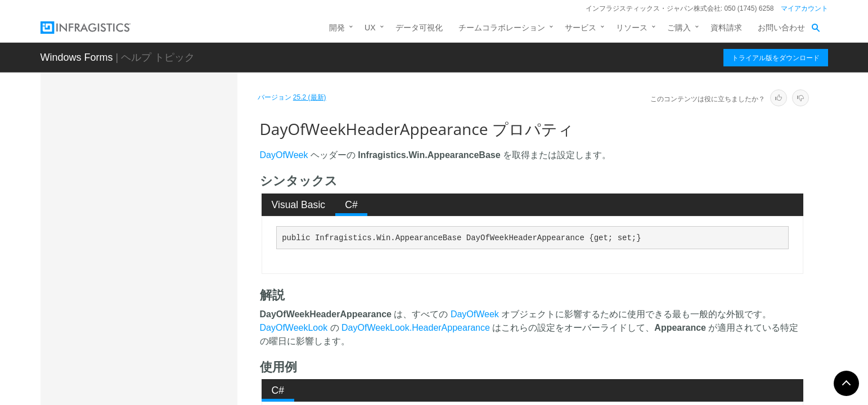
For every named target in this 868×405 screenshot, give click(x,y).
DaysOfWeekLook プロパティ (176, 326)
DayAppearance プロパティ (173, 193)
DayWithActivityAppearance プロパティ (177, 371)
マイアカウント (804, 8)
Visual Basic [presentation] (299, 205)
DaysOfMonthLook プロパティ (177, 306)
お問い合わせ (781, 28)
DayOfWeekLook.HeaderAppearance (416, 328)
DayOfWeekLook (294, 328)
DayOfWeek (284, 155)
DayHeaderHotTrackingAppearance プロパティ (177, 250)
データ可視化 (419, 28)
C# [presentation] (351, 205)
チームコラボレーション (502, 28)
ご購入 (679, 28)
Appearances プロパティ (168, 143)
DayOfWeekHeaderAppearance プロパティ (179, 281)
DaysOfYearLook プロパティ (174, 345)
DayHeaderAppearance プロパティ (178, 219)
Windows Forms (77, 57)
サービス (581, 28)
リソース (632, 28)
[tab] (298, 205)
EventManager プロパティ (170, 396)
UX (370, 28)
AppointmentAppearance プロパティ (176, 168)
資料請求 (726, 28)
